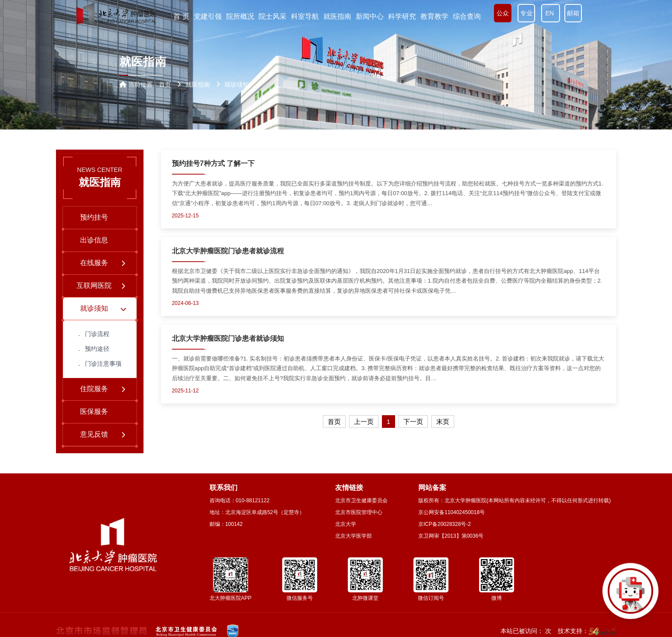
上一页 (364, 422)
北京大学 (346, 524)
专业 (526, 13)
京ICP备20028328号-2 (444, 524)
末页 (443, 422)
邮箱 (573, 13)
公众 (503, 13)
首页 (165, 84)
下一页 (413, 422)
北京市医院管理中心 (359, 512)
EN (551, 13)
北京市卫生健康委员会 (361, 500)
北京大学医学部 (353, 536)
